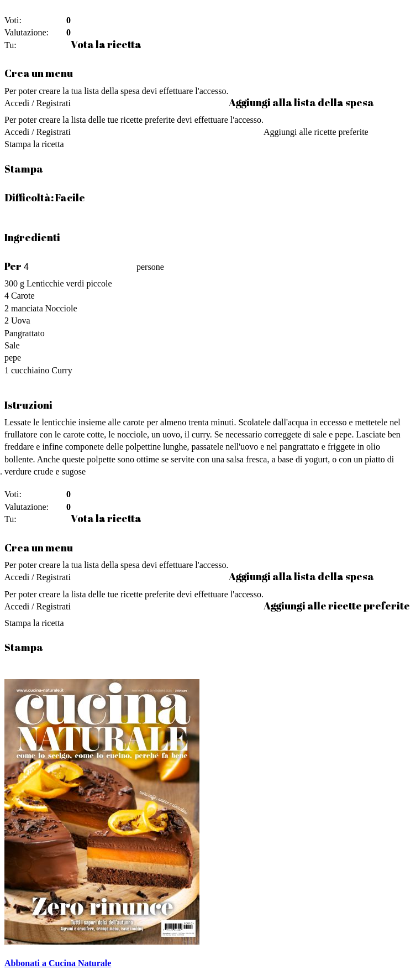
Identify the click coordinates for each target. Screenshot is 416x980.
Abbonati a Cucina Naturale (58, 963)
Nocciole (61, 308)
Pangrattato (25, 333)
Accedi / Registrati (38, 103)
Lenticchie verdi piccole (69, 283)
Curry (62, 370)
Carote (23, 296)
